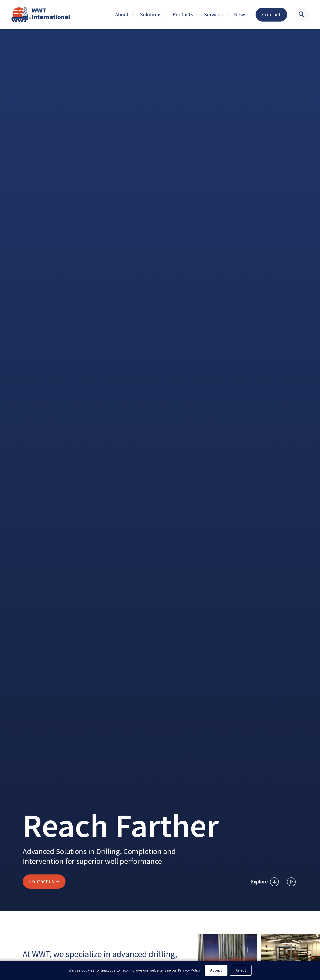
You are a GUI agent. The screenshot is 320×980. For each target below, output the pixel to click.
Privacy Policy (189, 970)
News (240, 14)
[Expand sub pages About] (133, 14)
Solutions (151, 14)
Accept (216, 970)
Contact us (44, 881)
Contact (271, 14)
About (122, 14)
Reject (241, 970)
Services (213, 14)
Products (183, 14)
